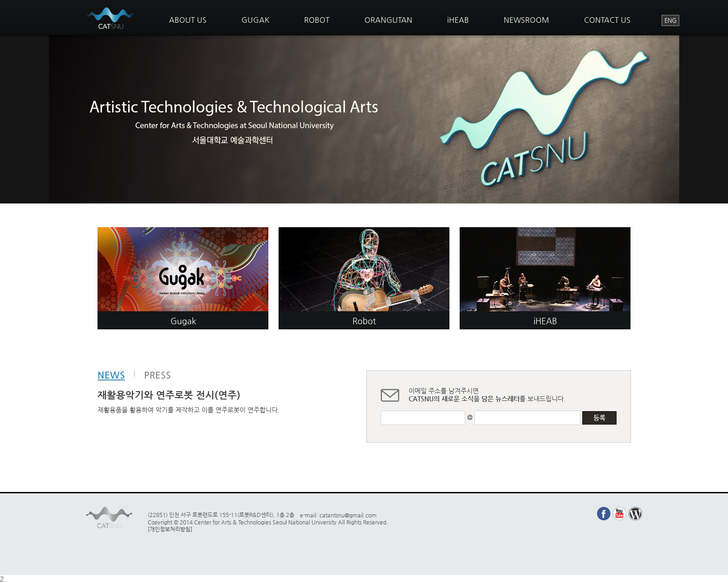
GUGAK (255, 20)
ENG (670, 20)
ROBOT (317, 20)
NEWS (111, 375)
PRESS (157, 375)
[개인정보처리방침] (170, 529)
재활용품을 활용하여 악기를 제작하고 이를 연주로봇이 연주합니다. (188, 410)
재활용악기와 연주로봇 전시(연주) (169, 395)
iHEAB (458, 20)
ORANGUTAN (388, 20)
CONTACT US (607, 20)
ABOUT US (188, 20)
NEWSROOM (526, 20)
